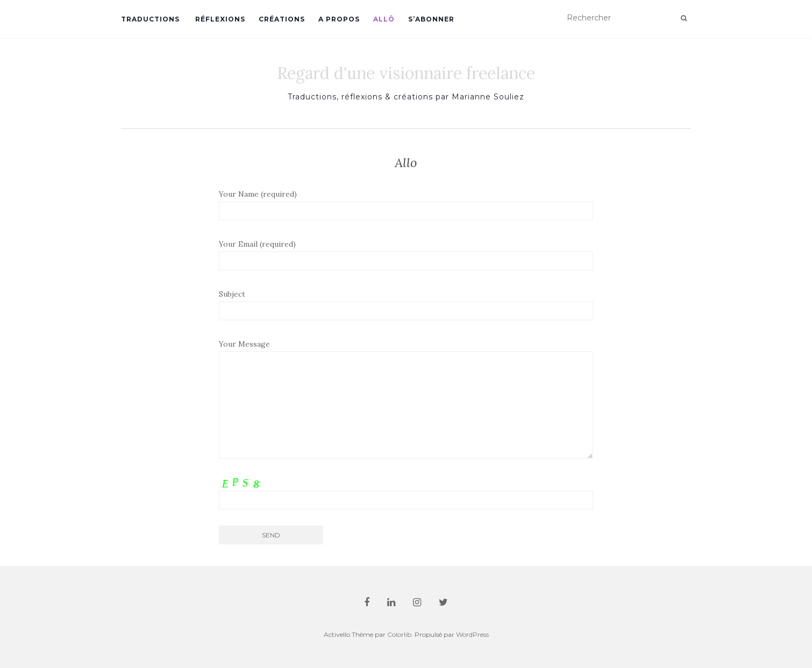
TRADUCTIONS (150, 19)
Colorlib (399, 634)
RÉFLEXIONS (219, 19)
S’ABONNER (431, 19)
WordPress (472, 634)
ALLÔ (384, 19)
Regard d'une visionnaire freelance (406, 73)
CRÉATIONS (282, 19)
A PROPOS (339, 19)
